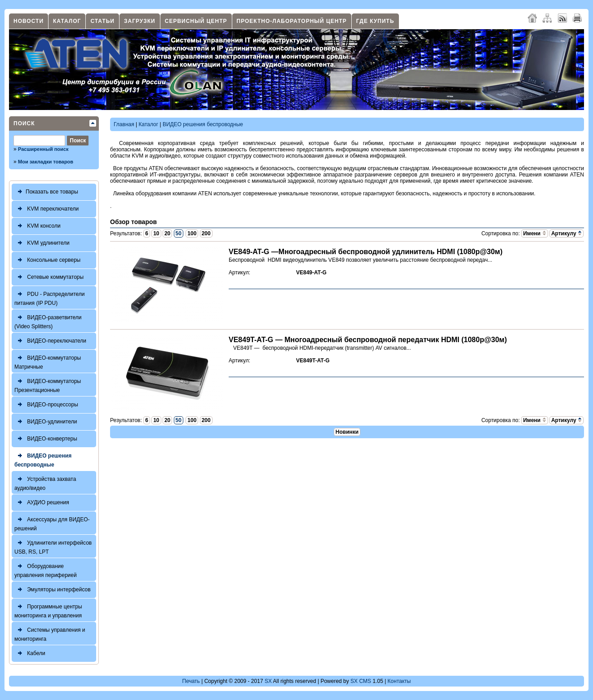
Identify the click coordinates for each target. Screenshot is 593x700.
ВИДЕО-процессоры (46, 405)
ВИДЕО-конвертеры (46, 439)
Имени (534, 233)
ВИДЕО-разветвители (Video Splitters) (48, 321)
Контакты (399, 681)
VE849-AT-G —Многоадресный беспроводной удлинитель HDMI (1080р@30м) (366, 252)
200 (206, 233)
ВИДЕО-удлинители (46, 422)
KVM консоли (38, 226)
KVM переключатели (46, 209)
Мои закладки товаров (46, 162)
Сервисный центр (196, 21)
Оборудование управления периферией (46, 570)
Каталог (67, 21)
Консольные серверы (47, 260)
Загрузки (140, 21)
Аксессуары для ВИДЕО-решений (52, 523)
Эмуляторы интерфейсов (53, 590)
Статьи (102, 21)
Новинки (347, 432)
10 (156, 233)
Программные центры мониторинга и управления (48, 610)
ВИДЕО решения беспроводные (43, 459)
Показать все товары (46, 192)
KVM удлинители (42, 243)
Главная (124, 124)
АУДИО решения (42, 503)
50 (179, 233)
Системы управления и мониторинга (50, 633)
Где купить (375, 21)
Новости (29, 21)
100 (192, 233)
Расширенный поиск (43, 149)
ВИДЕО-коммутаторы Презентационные (48, 385)
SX (268, 681)
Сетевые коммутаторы (49, 277)
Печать (191, 681)
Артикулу (566, 233)
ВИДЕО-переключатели (50, 341)
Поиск (24, 123)
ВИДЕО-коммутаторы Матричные (48, 361)
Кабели (30, 654)
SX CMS (361, 681)
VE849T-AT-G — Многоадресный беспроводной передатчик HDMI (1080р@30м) (368, 340)
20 (167, 233)
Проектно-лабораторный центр (292, 21)
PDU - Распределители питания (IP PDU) (50, 297)
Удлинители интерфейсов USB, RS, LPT (53, 546)
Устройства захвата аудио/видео (45, 482)
